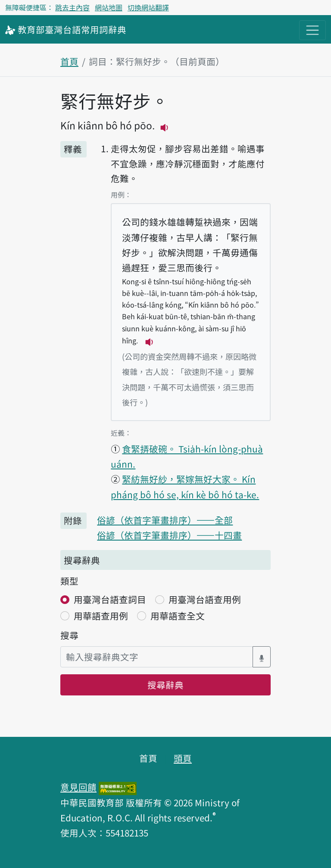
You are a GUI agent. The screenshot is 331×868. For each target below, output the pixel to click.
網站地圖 (109, 7)
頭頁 (183, 758)
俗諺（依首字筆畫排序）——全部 (165, 520)
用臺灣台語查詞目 (110, 599)
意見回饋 (78, 787)
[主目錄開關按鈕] (312, 30)
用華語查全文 (178, 616)
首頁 (69, 61)
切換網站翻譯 (148, 7)
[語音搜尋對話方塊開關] (262, 657)
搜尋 (69, 635)
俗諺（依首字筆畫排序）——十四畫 (169, 535)
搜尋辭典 (165, 685)
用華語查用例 (101, 616)
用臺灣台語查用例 (205, 599)
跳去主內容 (72, 7)
